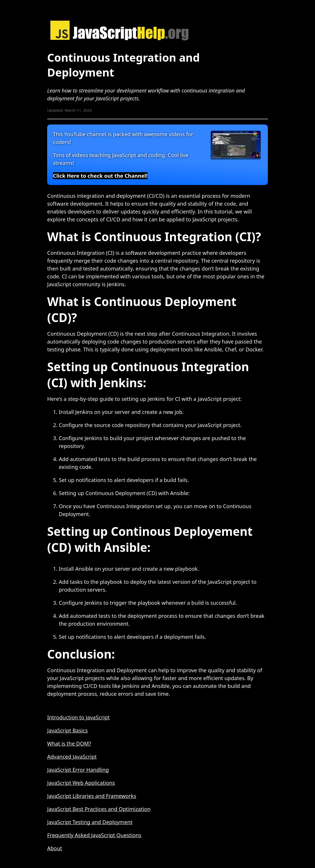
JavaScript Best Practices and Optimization (99, 809)
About (55, 848)
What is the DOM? (69, 744)
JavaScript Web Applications (81, 783)
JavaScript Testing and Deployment (90, 822)
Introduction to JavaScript (78, 717)
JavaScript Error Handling (78, 770)
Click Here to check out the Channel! (100, 176)
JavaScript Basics (67, 730)
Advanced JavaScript (72, 757)
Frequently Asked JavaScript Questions (94, 835)
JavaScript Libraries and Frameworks (92, 796)
